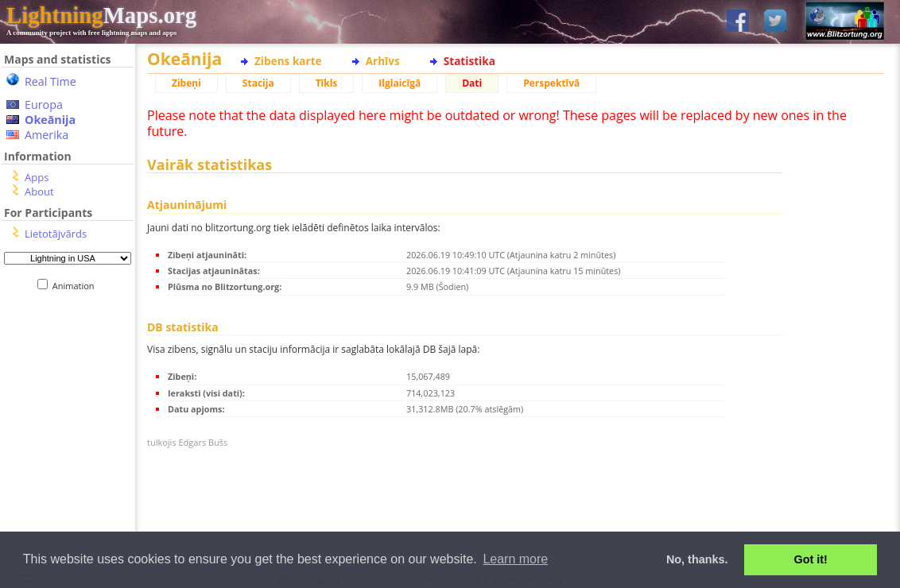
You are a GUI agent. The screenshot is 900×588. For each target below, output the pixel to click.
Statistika (469, 61)
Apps (37, 177)
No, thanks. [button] (697, 559)
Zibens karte (288, 61)
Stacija (258, 83)
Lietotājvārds (56, 234)
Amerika (47, 135)
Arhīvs (383, 61)
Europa (44, 104)
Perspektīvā (551, 83)
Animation (77, 286)
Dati (472, 83)
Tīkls (327, 83)
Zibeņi (186, 83)
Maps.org (101, 15)
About (39, 191)
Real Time (50, 81)
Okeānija (50, 120)
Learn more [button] (515, 559)
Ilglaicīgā (400, 83)
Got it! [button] (811, 559)
